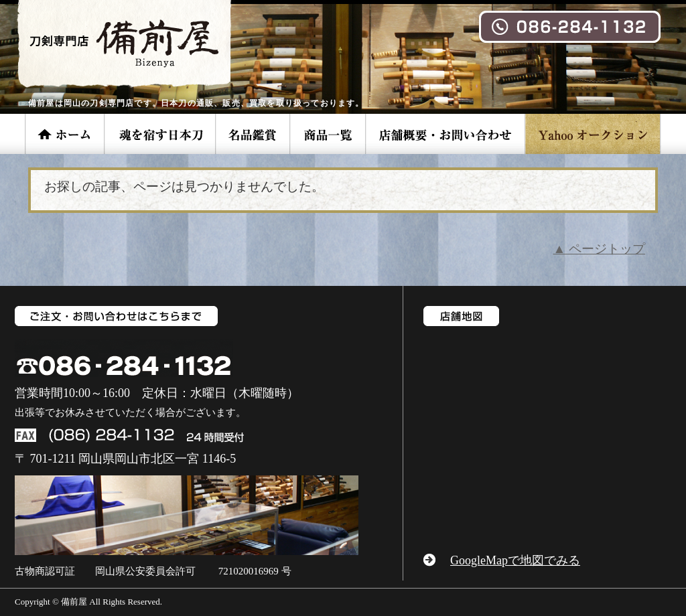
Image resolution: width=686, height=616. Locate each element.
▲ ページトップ (599, 249)
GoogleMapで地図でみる (515, 560)
